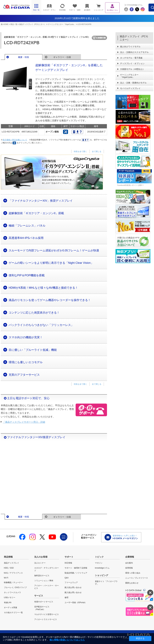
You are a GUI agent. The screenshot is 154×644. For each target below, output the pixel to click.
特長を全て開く (80, 152)
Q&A (67, 578)
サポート (69, 557)
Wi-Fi (6, 578)
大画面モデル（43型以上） (132, 69)
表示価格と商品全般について (15, 140)
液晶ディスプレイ (11, 563)
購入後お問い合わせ (73, 592)
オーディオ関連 (11, 608)
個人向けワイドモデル (130, 47)
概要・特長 (24, 57)
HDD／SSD (9, 568)
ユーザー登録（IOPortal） (76, 603)
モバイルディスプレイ (130, 88)
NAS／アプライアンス (13, 573)
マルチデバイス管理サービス (47, 614)
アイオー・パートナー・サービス (47, 587)
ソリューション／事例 (44, 581)
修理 (66, 598)
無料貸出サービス (42, 576)
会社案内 (129, 563)
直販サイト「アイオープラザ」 (106, 583)
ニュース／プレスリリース (137, 578)
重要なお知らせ (132, 583)
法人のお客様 (41, 557)
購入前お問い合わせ (73, 587)
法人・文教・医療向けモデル (133, 83)
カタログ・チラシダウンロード (47, 569)
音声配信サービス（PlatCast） (42, 608)
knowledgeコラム (102, 568)
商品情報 (8, 557)
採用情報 (129, 568)
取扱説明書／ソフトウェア (76, 573)
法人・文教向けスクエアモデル (134, 52)
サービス (39, 596)
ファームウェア (71, 582)
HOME (6, 24)
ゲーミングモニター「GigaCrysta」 (62, 24)
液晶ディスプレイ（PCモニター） (32, 24)
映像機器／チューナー (13, 582)
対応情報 (68, 563)
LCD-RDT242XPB (84, 24)
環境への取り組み (133, 573)
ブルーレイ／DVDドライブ (15, 587)
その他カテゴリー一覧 (13, 613)
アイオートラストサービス (46, 619)
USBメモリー (10, 598)
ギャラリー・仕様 (62, 57)
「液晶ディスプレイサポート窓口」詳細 (24, 422)
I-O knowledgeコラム (141, 5)
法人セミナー (40, 563)
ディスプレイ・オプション (132, 63)
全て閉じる (97, 152)
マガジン (99, 563)
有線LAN (8, 603)
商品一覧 (14, 24)
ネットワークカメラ (12, 592)
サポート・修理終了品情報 (76, 568)
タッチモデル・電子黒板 (131, 58)
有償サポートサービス (44, 602)
